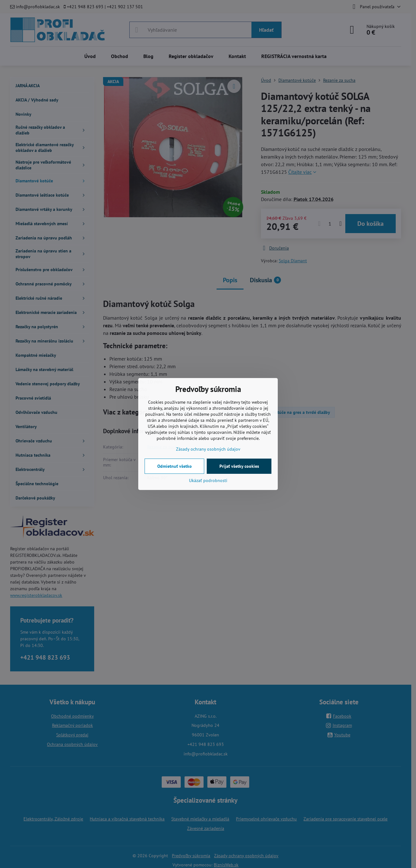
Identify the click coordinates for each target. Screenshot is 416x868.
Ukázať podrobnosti (208, 480)
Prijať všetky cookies (239, 466)
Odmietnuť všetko (175, 466)
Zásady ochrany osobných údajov (208, 449)
